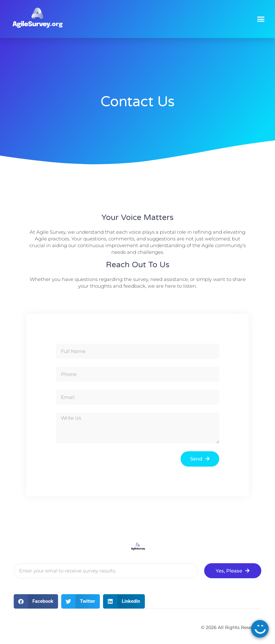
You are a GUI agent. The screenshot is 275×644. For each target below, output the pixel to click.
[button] (261, 19)
